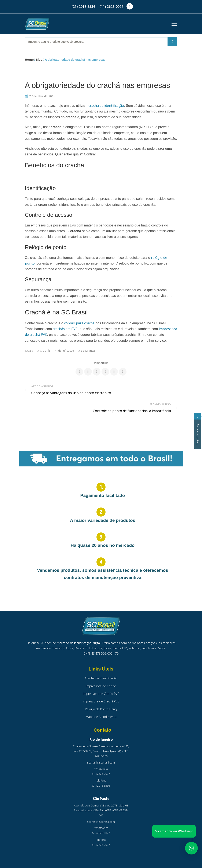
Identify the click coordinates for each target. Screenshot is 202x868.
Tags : (29, 351)
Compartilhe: (101, 363)
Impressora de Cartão (101, 674)
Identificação (66, 351)
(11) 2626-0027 (111, 7)
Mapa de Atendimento (101, 705)
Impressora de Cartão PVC (101, 682)
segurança (88, 351)
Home (29, 60)
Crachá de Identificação (101, 666)
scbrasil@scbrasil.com (101, 750)
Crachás (45, 351)
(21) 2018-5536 (83, 7)
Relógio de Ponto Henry (101, 697)
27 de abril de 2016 (40, 96)
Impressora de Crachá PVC (101, 689)
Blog (39, 60)
